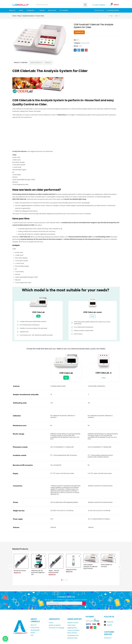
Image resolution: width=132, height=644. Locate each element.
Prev (111, 16)
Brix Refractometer (20, 571)
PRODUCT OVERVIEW (21, 62)
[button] (114, 5)
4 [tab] (67, 580)
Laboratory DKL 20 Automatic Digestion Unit (38, 573)
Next (117, 16)
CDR (80, 46)
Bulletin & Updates (55, 625)
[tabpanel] (21, 566)
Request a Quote (73, 623)
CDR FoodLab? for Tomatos (107, 566)
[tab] (21, 63)
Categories (31, 10)
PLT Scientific (64, 10)
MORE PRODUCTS (36, 62)
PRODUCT (48, 62)
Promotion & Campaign (57, 628)
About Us (12, 10)
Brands (42, 10)
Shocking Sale (35, 630)
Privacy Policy (35, 628)
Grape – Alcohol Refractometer (54, 572)
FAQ (32, 635)
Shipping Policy (72, 628)
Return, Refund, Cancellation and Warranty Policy (73, 635)
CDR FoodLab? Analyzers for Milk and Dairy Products (90, 567)
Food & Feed (40, 16)
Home (21, 10)
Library (51, 623)
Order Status (71, 625)
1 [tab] (62, 580)
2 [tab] (64, 580)
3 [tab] (66, 580)
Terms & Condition (73, 630)
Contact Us (79, 32)
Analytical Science (28, 16)
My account (52, 10)
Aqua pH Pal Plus (71, 569)
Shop (19, 16)
